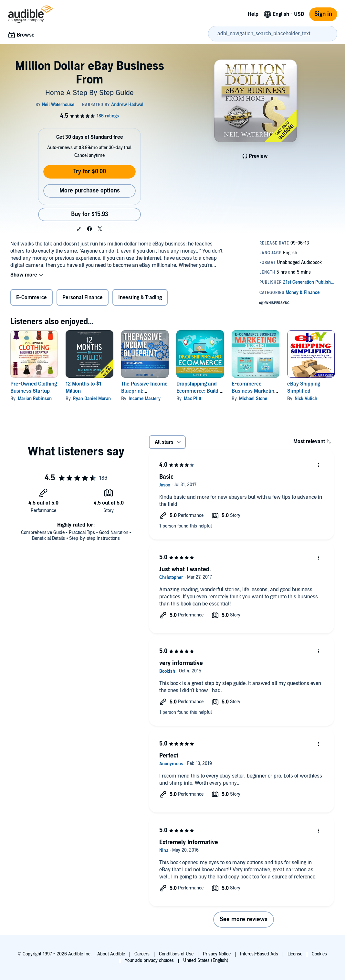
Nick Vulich (306, 399)
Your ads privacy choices (149, 960)
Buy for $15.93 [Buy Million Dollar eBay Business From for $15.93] (90, 214)
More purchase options (90, 191)
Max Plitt (193, 399)
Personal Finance (83, 298)
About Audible (111, 954)
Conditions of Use (176, 954)
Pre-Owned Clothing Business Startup (34, 387)
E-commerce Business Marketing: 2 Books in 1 (255, 391)
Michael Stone (253, 399)
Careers (142, 954)
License (295, 954)
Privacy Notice (217, 954)
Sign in (323, 14)
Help (253, 14)
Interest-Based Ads (259, 954)
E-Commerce (31, 298)
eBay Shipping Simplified (304, 387)
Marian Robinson (35, 399)
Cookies (319, 954)
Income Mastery (145, 399)
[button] (79, 229)
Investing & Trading (140, 298)
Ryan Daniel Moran (92, 399)
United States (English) (206, 960)
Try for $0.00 (90, 172)
